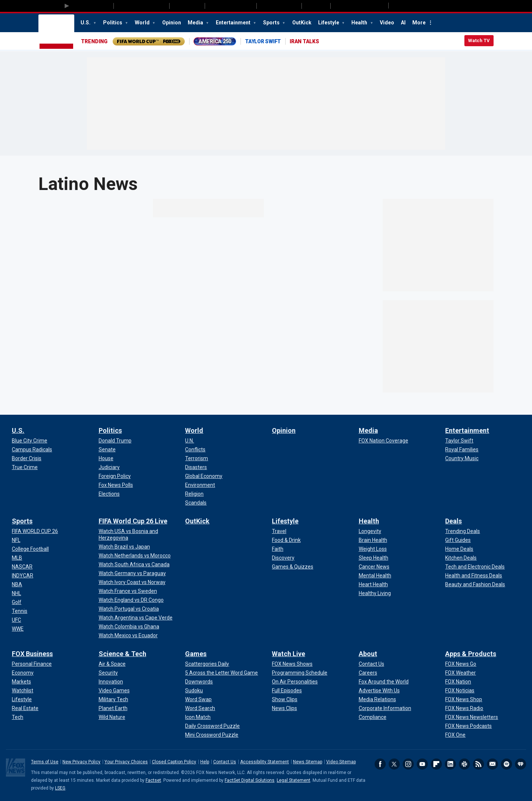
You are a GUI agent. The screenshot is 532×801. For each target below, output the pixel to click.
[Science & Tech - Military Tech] (113, 699)
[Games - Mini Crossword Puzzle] (212, 735)
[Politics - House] (106, 458)
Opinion (172, 23)
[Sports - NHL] (16, 593)
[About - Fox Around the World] (384, 682)
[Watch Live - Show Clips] (285, 699)
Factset (153, 780)
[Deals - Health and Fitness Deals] (474, 576)
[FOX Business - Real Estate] (25, 708)
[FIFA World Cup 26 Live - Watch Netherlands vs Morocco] (135, 556)
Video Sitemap (341, 762)
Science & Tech (122, 654)
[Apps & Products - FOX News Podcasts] (468, 726)
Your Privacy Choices (126, 762)
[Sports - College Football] (30, 549)
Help (205, 762)
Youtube (422, 764)
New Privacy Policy (81, 762)
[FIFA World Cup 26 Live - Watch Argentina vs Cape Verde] (136, 618)
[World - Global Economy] (204, 476)
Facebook (380, 764)
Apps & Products (471, 654)
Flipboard (436, 764)
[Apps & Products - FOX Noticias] (460, 690)
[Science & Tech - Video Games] (114, 690)
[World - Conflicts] (195, 449)
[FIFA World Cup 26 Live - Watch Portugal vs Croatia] (129, 609)
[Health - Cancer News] (374, 567)
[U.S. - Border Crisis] (27, 458)
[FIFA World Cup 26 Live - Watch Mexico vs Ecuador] (128, 635)
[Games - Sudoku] (194, 690)
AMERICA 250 (215, 41)
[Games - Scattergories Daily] (207, 664)
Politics (113, 23)
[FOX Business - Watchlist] (23, 690)
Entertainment (234, 23)
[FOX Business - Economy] (23, 673)
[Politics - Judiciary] (109, 467)
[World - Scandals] (196, 503)
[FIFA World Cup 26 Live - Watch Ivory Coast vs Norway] (132, 582)
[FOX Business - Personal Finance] (32, 664)
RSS (478, 764)
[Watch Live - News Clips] (284, 708)
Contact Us (225, 762)
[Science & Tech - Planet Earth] (113, 708)
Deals (453, 521)
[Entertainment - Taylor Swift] (459, 441)
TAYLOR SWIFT (263, 41)
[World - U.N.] (190, 441)
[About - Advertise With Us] (379, 690)
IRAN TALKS (304, 41)
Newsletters (492, 764)
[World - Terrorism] (197, 458)
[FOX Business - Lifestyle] (22, 699)
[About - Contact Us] (371, 664)
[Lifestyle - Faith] (278, 549)
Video (387, 23)
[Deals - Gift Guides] (458, 540)
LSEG (60, 788)
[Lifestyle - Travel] (279, 531)
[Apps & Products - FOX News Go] (461, 664)
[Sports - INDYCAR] (23, 576)
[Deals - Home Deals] (459, 549)
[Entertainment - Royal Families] (462, 449)
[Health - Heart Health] (373, 584)
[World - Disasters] (196, 467)
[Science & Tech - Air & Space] (112, 664)
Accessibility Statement (265, 762)
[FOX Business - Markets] (21, 682)
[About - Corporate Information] (385, 708)
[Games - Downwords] (199, 682)
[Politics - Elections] (109, 494)
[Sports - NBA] (17, 584)
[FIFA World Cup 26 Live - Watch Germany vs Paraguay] (132, 573)
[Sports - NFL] (16, 540)
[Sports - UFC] (16, 620)
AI (403, 23)
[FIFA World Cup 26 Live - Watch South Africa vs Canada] (134, 564)
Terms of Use (45, 762)
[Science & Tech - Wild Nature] (112, 717)
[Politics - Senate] (107, 449)
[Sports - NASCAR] (22, 567)
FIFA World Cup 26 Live (133, 521)
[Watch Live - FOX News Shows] (292, 664)
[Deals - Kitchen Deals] (461, 558)
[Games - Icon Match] (198, 717)
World (143, 23)
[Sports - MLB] (17, 558)
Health (360, 23)
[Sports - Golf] (17, 602)
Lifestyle (329, 23)
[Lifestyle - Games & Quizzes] (293, 567)
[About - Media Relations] (377, 699)
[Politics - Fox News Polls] (116, 485)
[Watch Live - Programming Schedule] (300, 673)
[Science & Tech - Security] (108, 673)
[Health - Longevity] (370, 531)
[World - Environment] (200, 485)
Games (196, 654)
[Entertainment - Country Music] (462, 458)
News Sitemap (308, 762)
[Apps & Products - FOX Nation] (458, 682)
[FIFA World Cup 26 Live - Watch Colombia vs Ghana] (129, 627)
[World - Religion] (194, 494)
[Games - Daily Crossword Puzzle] (212, 726)
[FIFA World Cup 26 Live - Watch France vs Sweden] (128, 591)
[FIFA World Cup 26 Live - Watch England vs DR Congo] (131, 600)
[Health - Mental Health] (375, 576)
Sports (272, 23)
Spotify (507, 764)
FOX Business (32, 654)
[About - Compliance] (373, 717)
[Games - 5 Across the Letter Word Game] (221, 673)
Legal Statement (294, 780)
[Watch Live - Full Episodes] (287, 690)
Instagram (408, 764)
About (368, 654)
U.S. (86, 23)
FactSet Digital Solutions (250, 780)
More (419, 23)
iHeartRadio (521, 764)
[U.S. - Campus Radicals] (32, 449)
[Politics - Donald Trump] (115, 441)
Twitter (394, 764)
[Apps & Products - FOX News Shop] (464, 699)
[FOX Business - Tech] (18, 717)
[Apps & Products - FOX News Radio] (464, 708)
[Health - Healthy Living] (375, 593)
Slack (464, 764)
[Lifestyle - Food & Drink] (286, 540)
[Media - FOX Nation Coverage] (383, 441)
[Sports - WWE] (18, 629)
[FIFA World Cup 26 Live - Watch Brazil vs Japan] (124, 547)
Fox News (56, 32)
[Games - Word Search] (200, 708)
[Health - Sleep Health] (374, 558)
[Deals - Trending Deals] (463, 531)
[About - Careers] (368, 673)
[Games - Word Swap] (198, 699)
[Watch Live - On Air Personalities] (295, 682)
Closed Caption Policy (174, 762)
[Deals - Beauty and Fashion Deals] (475, 584)
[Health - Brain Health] (373, 540)
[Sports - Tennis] (20, 611)
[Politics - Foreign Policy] (115, 476)
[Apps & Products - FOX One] (455, 735)
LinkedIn (450, 764)
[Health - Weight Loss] (373, 549)
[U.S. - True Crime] (25, 467)
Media (196, 23)
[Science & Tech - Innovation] (111, 682)
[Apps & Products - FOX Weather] (461, 673)
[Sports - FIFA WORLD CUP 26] (35, 531)
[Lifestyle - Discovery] (283, 558)
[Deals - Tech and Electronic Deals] (475, 567)
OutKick (302, 23)
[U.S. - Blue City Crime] (30, 441)
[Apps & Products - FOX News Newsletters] (472, 717)
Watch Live (289, 654)
